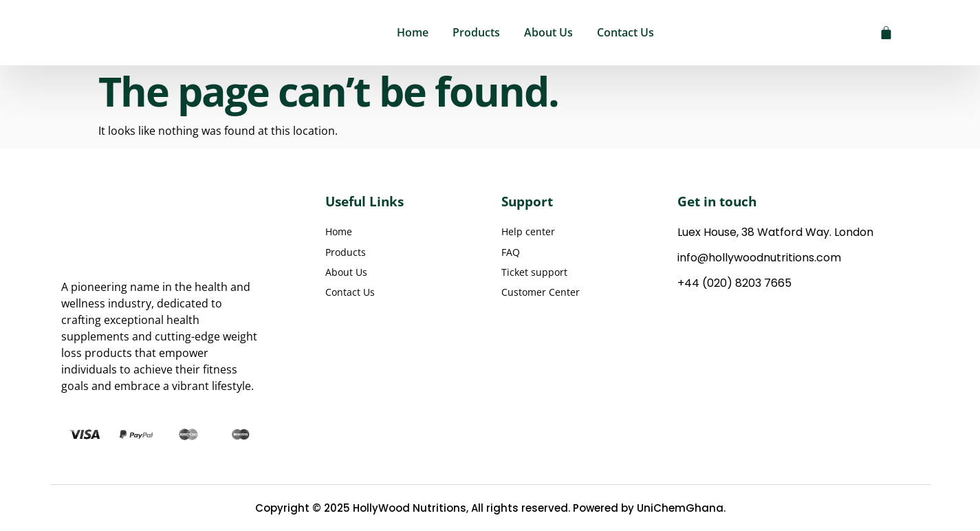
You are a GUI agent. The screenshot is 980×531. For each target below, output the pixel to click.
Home (413, 32)
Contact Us (625, 32)
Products (476, 32)
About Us (548, 32)
